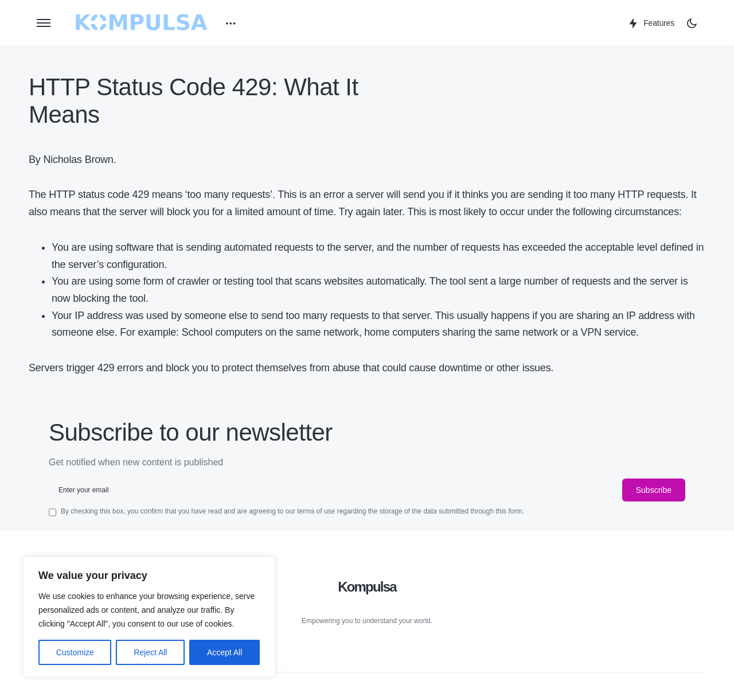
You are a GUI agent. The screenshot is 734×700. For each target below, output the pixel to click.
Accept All (225, 652)
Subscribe (654, 490)
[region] (149, 617)
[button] (44, 23)
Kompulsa (367, 587)
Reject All (150, 652)
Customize (75, 652)
